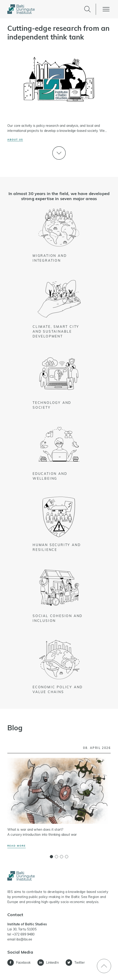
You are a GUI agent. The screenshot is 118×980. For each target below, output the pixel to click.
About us (15, 140)
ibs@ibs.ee (24, 939)
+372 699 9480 (23, 934)
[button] (51, 857)
